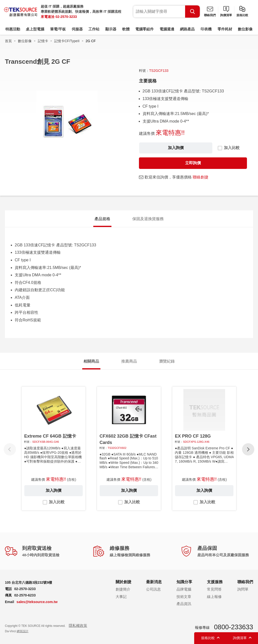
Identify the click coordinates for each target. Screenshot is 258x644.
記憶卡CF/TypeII (67, 41)
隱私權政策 (78, 625)
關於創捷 (123, 582)
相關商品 (91, 361)
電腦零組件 (144, 29)
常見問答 (214, 589)
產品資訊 (184, 604)
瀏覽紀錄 (167, 361)
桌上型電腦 (35, 29)
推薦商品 (129, 361)
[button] (248, 449)
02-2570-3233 (66, 17)
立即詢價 (193, 163)
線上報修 (214, 597)
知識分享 (184, 582)
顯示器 (111, 29)
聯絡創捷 (201, 177)
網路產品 (187, 29)
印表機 (206, 29)
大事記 (121, 597)
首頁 (8, 41)
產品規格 (102, 219)
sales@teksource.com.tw (37, 602)
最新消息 (154, 582)
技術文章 (184, 597)
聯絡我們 (210, 15)
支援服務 (215, 582)
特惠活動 (13, 29)
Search (192, 12)
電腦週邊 (167, 29)
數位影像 (245, 29)
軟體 (126, 29)
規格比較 (242, 15)
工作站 (94, 29)
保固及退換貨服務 (148, 219)
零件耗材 (225, 29)
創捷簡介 (123, 589)
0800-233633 (234, 627)
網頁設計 (23, 631)
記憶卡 (43, 41)
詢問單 (243, 589)
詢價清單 (226, 15)
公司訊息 (153, 589)
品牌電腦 (184, 589)
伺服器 (77, 29)
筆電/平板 (58, 29)
